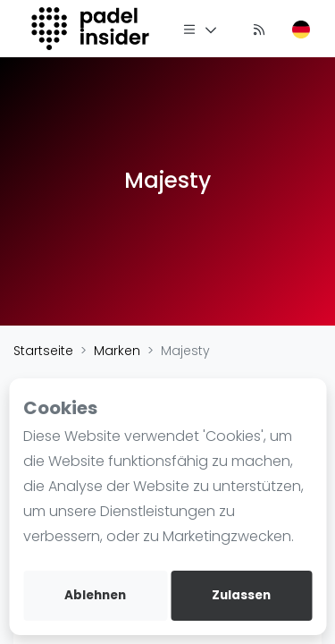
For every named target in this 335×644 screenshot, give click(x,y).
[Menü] (200, 29)
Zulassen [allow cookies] (241, 595)
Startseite (43, 351)
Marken (117, 351)
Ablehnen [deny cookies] (95, 595)
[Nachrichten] (259, 29)
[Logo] (92, 29)
